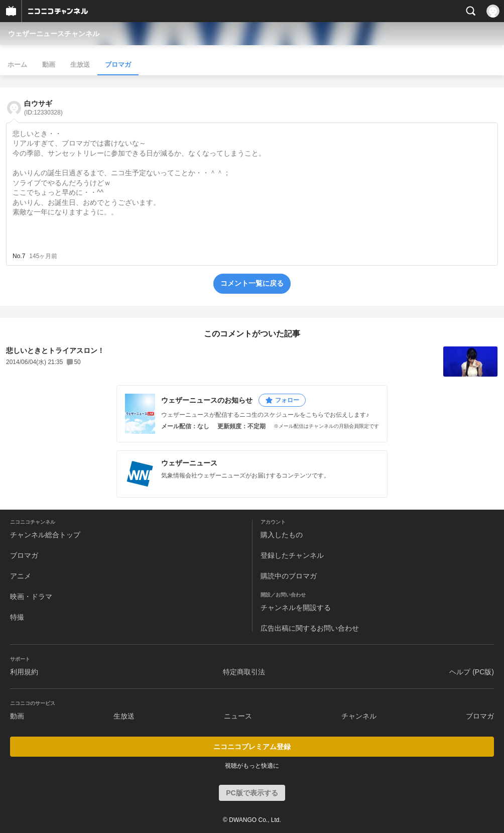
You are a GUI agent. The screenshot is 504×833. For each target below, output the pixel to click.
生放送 (80, 65)
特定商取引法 (244, 672)
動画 (49, 65)
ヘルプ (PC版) (472, 672)
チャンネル (359, 716)
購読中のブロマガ (289, 576)
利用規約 (24, 672)
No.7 (19, 256)
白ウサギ (43, 108)
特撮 (17, 617)
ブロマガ (118, 65)
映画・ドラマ (31, 597)
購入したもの (282, 535)
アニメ (21, 576)
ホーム (17, 65)
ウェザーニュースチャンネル (54, 34)
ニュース (238, 716)
